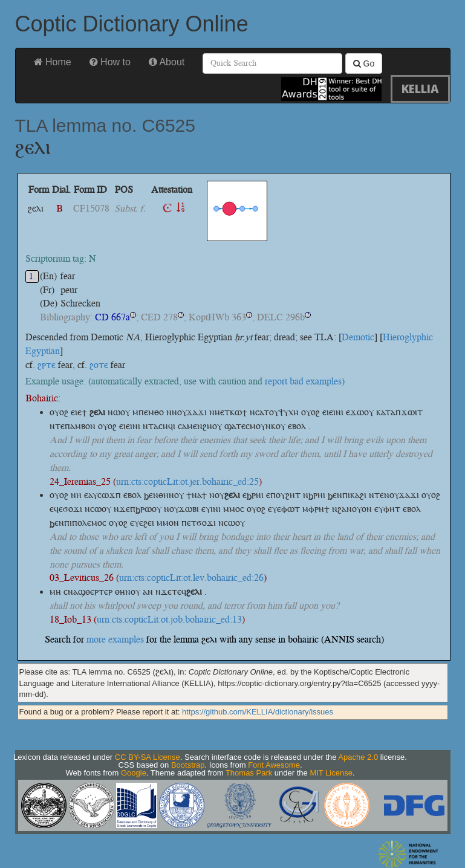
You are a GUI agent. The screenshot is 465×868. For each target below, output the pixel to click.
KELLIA (420, 89)
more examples (115, 639)
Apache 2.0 (358, 757)
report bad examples (303, 381)
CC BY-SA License (148, 757)
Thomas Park (249, 773)
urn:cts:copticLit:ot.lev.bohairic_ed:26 (191, 578)
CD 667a (112, 317)
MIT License (331, 773)
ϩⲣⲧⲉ (47, 365)
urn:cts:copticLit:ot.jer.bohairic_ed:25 (187, 481)
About (167, 62)
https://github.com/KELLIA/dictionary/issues (258, 712)
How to (110, 62)
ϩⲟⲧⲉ (99, 365)
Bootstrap (188, 765)
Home (53, 62)
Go (364, 63)
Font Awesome (274, 765)
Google (134, 773)
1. (32, 277)
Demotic (358, 337)
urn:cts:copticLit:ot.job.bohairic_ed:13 (169, 619)
